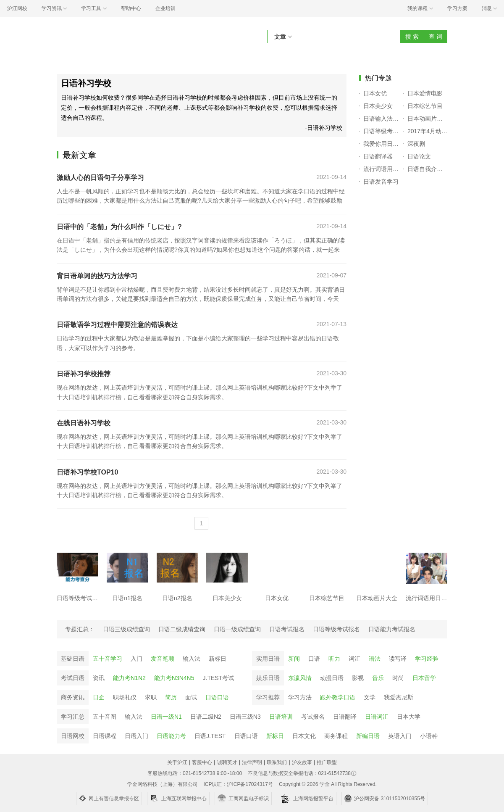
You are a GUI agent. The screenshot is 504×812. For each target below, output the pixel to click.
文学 (370, 697)
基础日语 (73, 659)
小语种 (429, 736)
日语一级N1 (166, 717)
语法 (375, 659)
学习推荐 (268, 697)
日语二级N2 (206, 717)
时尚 (398, 678)
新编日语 (368, 736)
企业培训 (165, 8)
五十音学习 (108, 659)
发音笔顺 (163, 659)
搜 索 (412, 37)
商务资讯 (73, 697)
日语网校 (73, 736)
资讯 (99, 678)
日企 (99, 697)
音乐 (378, 678)
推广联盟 (327, 762)
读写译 (398, 659)
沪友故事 (302, 762)
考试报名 (313, 717)
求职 (151, 697)
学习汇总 (73, 717)
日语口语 (217, 697)
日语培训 (281, 717)
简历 (171, 697)
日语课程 (105, 736)
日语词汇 (377, 717)
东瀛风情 (300, 678)
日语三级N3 (245, 717)
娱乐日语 (268, 678)
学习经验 (427, 659)
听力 (334, 659)
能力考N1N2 (129, 678)
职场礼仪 (125, 697)
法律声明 (252, 762)
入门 (136, 659)
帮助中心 (131, 8)
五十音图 (105, 717)
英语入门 (400, 736)
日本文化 (304, 736)
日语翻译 (345, 717)
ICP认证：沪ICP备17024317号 (238, 784)
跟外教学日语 (338, 697)
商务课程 (336, 736)
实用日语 (268, 659)
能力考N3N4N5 (174, 678)
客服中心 (202, 762)
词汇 (354, 659)
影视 (358, 678)
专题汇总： (80, 629)
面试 (191, 697)
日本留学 (424, 678)
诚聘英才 (227, 762)
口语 (314, 659)
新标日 (218, 659)
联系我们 (277, 762)
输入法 (192, 659)
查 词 (436, 37)
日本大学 (409, 717)
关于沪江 (177, 762)
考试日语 (73, 678)
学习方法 (300, 697)
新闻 (294, 659)
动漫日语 (332, 678)
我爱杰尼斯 (399, 697)
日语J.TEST (210, 736)
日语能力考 (171, 736)
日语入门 (136, 736)
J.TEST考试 (219, 678)
